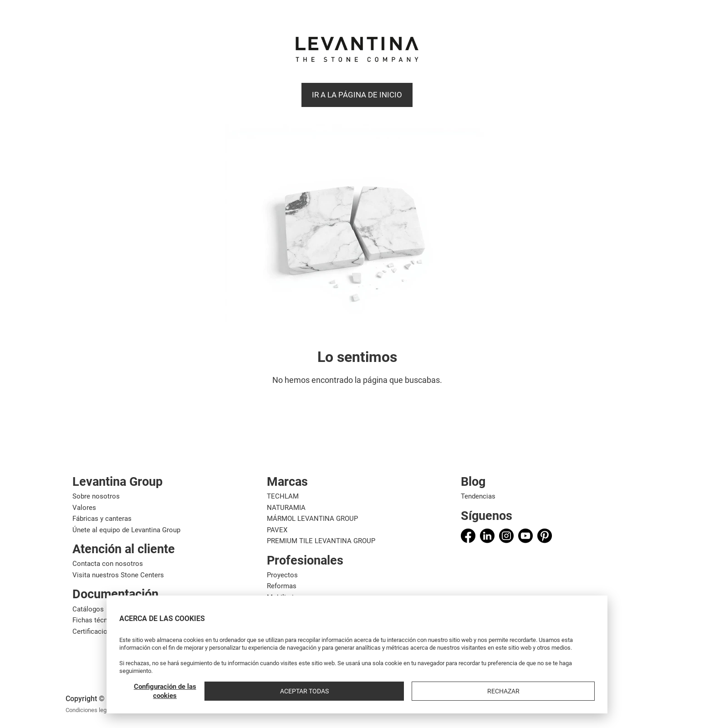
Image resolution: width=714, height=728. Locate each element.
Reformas (282, 586)
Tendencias (478, 496)
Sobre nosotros (96, 496)
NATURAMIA (286, 508)
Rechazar (571, 691)
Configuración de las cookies (436, 691)
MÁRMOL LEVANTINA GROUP (312, 519)
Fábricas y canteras (102, 519)
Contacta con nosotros (108, 564)
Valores (84, 508)
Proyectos (282, 575)
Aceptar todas (507, 691)
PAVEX (277, 530)
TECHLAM (283, 496)
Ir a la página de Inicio (357, 95)
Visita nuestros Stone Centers (118, 575)
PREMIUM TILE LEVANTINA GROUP (321, 541)
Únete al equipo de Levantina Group (126, 530)
